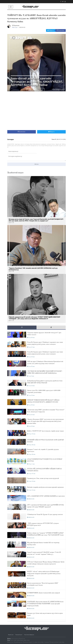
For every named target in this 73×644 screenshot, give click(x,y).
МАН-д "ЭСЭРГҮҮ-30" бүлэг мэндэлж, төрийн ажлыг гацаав (45, 431)
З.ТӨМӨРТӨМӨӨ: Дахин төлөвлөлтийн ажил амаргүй (43, 593)
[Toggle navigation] (11, 7)
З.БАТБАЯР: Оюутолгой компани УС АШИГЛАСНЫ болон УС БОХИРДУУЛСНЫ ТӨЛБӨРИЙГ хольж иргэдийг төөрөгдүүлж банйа (45, 604)
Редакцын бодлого (19, 635)
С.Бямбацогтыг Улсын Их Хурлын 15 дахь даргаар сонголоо (45, 515)
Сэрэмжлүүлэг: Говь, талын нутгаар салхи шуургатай (43, 478)
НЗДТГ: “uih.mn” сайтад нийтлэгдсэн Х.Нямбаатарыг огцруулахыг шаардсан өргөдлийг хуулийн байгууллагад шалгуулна (44, 574)
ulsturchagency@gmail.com (18, 639)
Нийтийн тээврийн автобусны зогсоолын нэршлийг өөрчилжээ (45, 487)
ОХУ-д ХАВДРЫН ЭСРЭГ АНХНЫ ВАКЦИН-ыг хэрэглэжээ (46, 496)
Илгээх (37, 164)
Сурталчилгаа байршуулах (29, 635)
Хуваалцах (61, 30)
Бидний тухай (11, 635)
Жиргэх (51, 30)
